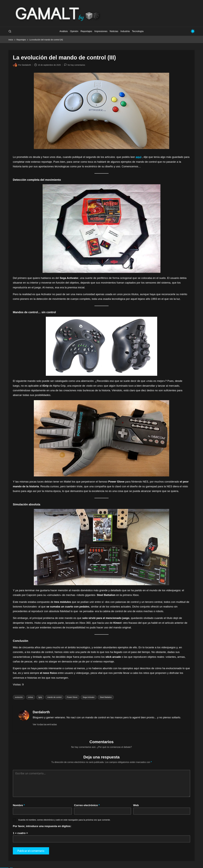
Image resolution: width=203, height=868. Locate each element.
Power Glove (72, 697)
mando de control (54, 697)
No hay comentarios (75, 65)
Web (136, 805)
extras (31, 697)
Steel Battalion (106, 697)
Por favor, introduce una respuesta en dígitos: (42, 826)
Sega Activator (89, 697)
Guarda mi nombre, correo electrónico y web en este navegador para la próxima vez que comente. (64, 820)
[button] (45, 724)
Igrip (40, 697)
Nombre (19, 805)
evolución (19, 697)
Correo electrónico (87, 805)
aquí (138, 157)
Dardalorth (41, 712)
